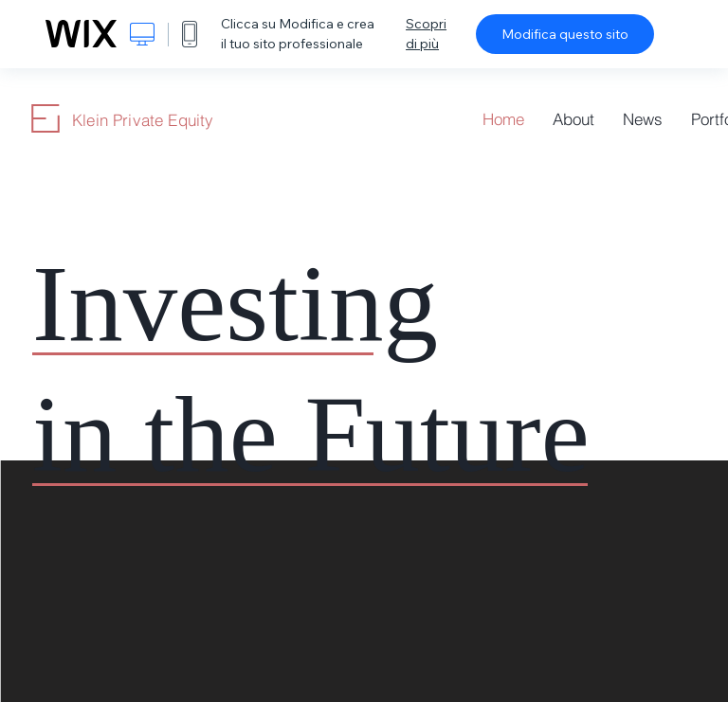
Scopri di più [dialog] (426, 34)
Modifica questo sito (565, 34)
